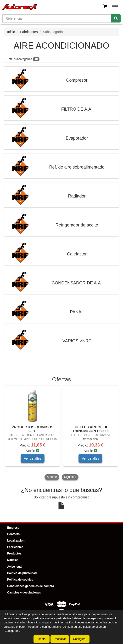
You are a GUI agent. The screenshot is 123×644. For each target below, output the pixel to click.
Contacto (13, 534)
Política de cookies (20, 580)
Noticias (13, 560)
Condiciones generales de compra (31, 586)
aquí (42, 622)
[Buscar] (116, 18)
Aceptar (42, 639)
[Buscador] (57, 18)
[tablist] (61, 433)
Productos (14, 554)
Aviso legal (15, 567)
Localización (16, 541)
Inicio (11, 32)
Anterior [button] (52, 477)
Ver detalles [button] (32, 458)
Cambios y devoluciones (24, 593)
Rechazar (60, 639)
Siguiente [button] (70, 477)
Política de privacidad (22, 573)
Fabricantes (29, 32)
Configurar (80, 639)
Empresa (13, 528)
